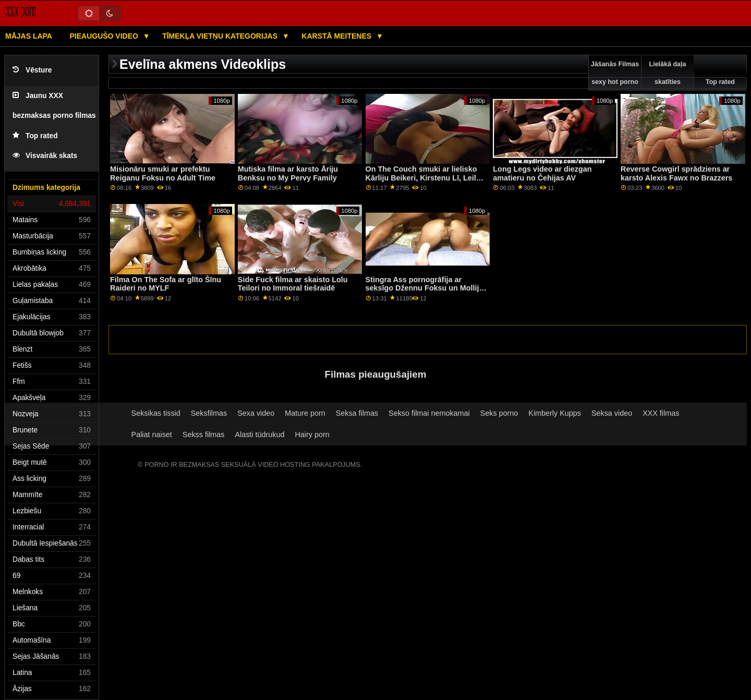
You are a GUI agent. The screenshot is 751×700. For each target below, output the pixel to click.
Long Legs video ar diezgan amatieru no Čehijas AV (542, 173)
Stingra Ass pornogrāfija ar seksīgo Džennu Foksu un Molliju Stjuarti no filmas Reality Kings (425, 288)
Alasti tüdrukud (259, 435)
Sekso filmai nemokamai (429, 413)
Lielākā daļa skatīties (668, 73)
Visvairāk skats (45, 156)
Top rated (35, 136)
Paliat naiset (152, 435)
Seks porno (499, 413)
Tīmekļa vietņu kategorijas (221, 36)
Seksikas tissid (156, 413)
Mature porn (305, 413)
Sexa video (256, 413)
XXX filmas (661, 413)
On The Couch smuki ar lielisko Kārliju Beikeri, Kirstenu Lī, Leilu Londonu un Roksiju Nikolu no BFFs (423, 182)
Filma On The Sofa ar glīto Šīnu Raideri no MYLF (166, 284)
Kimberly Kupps (555, 413)
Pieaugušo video (105, 36)
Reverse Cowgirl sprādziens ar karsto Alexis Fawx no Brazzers (676, 173)
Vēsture (32, 70)
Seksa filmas (357, 413)
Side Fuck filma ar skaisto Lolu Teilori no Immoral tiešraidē (293, 284)
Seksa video (612, 413)
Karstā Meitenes (337, 36)
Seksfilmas (209, 413)
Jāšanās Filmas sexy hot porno (615, 73)
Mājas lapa (29, 36)
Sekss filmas (204, 435)
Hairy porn (312, 435)
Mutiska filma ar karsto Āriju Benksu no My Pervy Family (288, 173)
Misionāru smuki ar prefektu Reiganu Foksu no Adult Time (163, 173)
